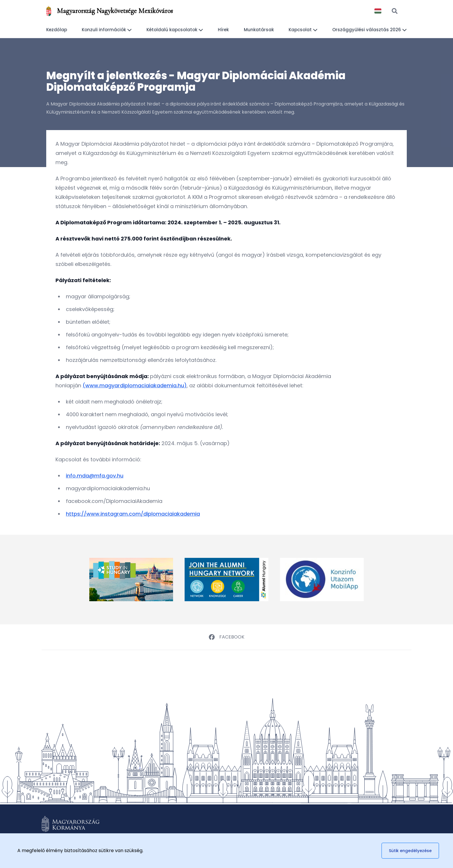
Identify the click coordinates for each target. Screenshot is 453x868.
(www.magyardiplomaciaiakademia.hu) (135, 385)
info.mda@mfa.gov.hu (95, 476)
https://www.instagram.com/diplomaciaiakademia (133, 514)
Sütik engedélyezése (410, 851)
